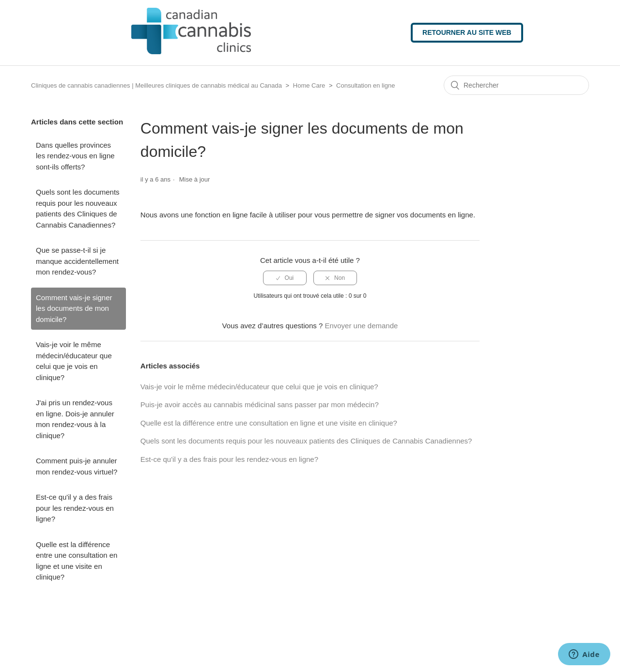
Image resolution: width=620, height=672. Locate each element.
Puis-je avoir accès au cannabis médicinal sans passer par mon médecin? (260, 405)
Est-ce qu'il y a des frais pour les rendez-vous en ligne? (75, 508)
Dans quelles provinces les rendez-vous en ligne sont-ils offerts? (75, 156)
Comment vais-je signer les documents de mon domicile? (74, 308)
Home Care (309, 85)
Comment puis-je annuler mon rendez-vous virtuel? (77, 466)
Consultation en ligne (365, 85)
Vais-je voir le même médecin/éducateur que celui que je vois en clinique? (74, 361)
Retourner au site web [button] (467, 32)
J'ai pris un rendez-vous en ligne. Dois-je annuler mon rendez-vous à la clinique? (75, 419)
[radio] (285, 278)
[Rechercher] (516, 85)
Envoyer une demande (361, 326)
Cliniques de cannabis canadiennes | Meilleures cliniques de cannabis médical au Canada (156, 85)
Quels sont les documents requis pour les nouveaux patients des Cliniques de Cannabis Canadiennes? (78, 208)
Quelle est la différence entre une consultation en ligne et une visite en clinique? (77, 561)
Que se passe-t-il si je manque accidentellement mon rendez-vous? (77, 261)
